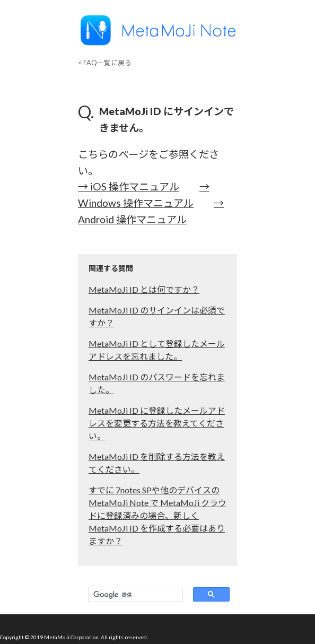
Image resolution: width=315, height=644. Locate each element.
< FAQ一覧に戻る (105, 63)
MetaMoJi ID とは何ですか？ (144, 289)
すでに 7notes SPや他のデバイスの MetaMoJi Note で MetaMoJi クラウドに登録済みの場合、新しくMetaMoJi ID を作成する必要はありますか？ (157, 515)
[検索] (133, 595)
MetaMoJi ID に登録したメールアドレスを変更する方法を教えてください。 (157, 423)
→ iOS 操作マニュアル (129, 186)
